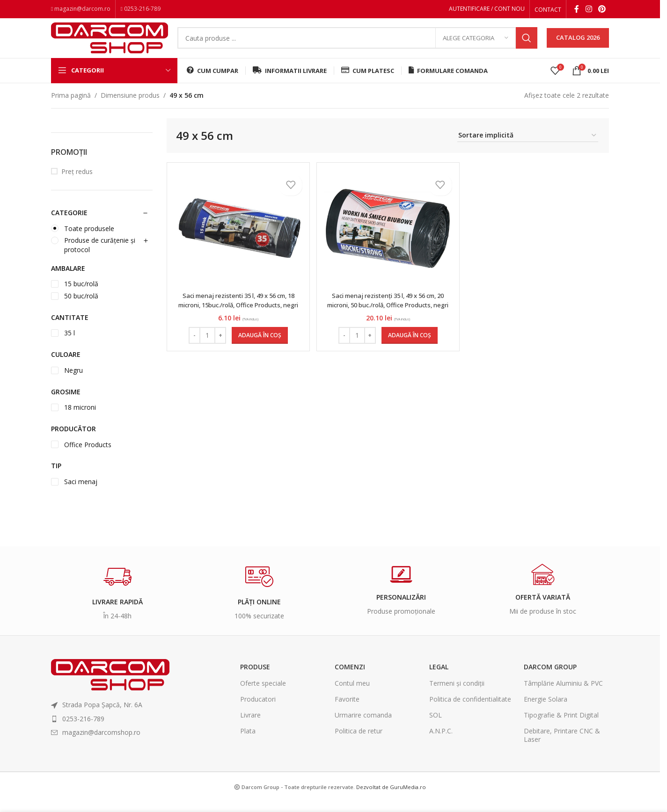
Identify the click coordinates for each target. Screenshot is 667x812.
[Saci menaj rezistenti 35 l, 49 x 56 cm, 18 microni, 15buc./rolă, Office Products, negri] (237, 239)
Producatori (258, 710)
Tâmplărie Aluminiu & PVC (563, 694)
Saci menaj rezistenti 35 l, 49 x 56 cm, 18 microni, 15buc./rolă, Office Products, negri (237, 315)
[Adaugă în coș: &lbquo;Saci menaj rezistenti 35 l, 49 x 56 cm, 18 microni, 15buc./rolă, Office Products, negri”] (259, 346)
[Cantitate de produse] (206, 346)
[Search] (357, 44)
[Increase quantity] (219, 346)
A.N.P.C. (441, 742)
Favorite (347, 710)
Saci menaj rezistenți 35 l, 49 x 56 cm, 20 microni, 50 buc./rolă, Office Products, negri (388, 315)
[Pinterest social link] (602, 10)
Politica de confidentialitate (470, 710)
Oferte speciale (263, 694)
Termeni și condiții (457, 694)
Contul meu (352, 694)
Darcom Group (550, 678)
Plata (248, 742)
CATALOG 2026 (578, 44)
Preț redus (77, 182)
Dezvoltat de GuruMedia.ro (391, 798)
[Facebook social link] (577, 10)
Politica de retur (359, 742)
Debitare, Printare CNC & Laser (562, 746)
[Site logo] (110, 43)
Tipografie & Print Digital (561, 726)
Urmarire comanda (363, 726)
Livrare (250, 726)
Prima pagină (71, 106)
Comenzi (350, 678)
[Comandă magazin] (528, 147)
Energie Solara (546, 710)
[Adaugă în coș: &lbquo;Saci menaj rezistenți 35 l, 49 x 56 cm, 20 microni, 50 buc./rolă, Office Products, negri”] (410, 346)
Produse (255, 678)
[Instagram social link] (589, 10)
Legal (439, 678)
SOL (436, 726)
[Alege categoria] (476, 44)
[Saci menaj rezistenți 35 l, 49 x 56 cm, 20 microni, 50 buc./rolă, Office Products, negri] (388, 239)
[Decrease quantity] (194, 346)
